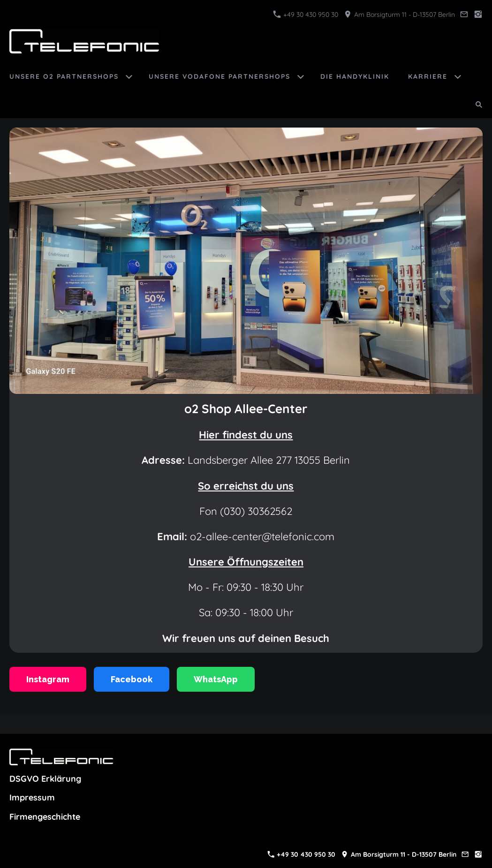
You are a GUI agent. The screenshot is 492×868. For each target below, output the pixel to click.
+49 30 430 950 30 (306, 15)
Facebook (132, 679)
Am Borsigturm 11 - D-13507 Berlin (399, 15)
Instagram (48, 679)
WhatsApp (216, 679)
